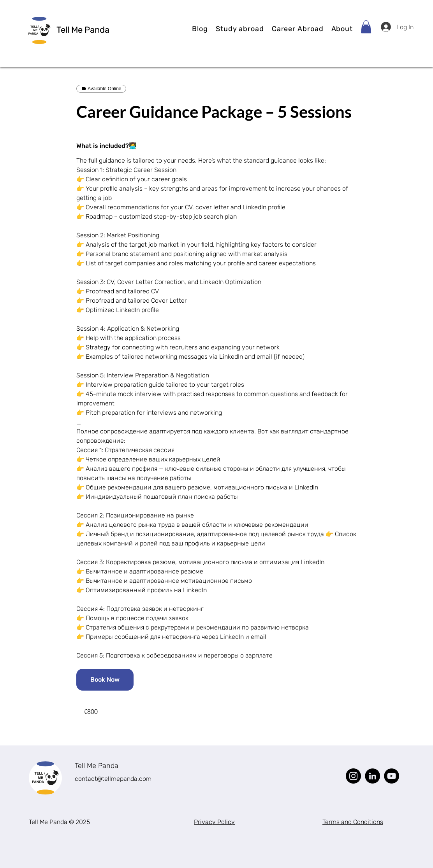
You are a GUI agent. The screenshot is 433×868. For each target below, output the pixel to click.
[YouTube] (392, 776)
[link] (105, 680)
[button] (240, 29)
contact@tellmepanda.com (113, 779)
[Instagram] (353, 776)
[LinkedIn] (372, 776)
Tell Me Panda (97, 766)
